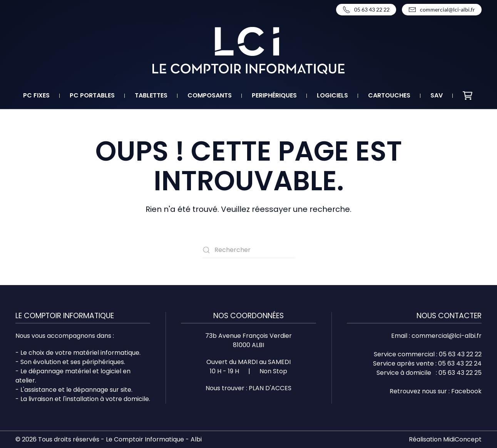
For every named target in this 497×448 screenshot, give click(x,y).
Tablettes (151, 95)
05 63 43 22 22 (366, 10)
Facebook (466, 391)
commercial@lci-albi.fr (442, 10)
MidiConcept (462, 439)
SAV (437, 95)
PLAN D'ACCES (270, 388)
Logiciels (332, 95)
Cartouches (389, 95)
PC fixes (36, 95)
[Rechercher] (249, 250)
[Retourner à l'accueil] (248, 51)
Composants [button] (210, 95)
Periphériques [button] (274, 95)
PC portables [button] (92, 95)
